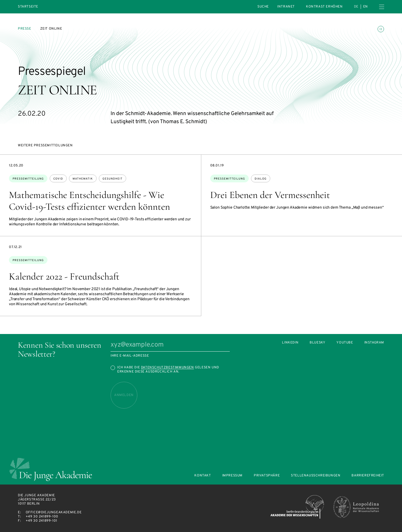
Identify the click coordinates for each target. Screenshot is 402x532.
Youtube (345, 343)
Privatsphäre (267, 476)
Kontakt (203, 476)
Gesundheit (113, 179)
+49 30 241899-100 (42, 517)
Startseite (28, 7)
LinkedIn (290, 343)
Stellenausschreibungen (316, 476)
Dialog (261, 179)
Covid (58, 179)
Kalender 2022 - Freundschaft (64, 276)
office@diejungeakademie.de (54, 512)
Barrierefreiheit (368, 476)
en (366, 7)
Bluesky (317, 343)
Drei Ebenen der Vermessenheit (270, 195)
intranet (286, 7)
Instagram (374, 343)
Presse (25, 29)
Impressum (232, 476)
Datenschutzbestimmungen (167, 368)
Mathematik (83, 179)
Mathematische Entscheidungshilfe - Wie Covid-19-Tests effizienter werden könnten (89, 201)
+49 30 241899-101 (41, 521)
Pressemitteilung (28, 179)
